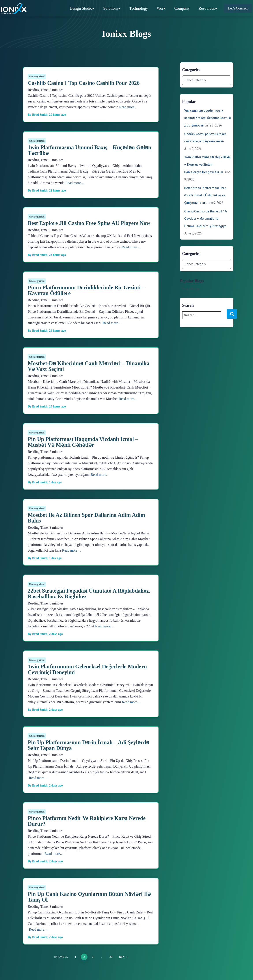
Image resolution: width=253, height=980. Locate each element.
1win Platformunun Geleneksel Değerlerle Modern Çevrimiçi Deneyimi (87, 669)
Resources (209, 8)
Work (162, 8)
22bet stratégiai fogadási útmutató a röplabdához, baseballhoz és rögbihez (89, 594)
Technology (139, 8)
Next (123, 957)
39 (111, 957)
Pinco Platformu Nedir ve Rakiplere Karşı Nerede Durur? (87, 821)
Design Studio (83, 8)
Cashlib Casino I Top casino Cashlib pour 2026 (84, 83)
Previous (62, 957)
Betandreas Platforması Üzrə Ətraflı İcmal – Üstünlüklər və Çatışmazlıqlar (205, 195)
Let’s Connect (239, 8)
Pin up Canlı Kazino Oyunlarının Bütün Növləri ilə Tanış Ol (89, 897)
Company (183, 8)
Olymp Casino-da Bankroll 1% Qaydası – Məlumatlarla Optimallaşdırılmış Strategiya (206, 219)
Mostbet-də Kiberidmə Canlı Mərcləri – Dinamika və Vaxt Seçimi (89, 366)
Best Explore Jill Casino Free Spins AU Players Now (89, 223)
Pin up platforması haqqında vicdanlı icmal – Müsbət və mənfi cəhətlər (83, 442)
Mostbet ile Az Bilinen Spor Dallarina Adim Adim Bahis (86, 518)
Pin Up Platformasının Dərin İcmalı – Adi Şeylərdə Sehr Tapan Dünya (88, 745)
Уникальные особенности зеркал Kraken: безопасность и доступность (207, 118)
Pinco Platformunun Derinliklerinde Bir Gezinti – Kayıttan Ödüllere (86, 290)
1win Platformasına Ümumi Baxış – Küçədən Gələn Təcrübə (89, 150)
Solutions (113, 8)
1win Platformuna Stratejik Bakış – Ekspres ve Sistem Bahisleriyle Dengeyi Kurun (207, 165)
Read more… (129, 107)
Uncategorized (37, 76)
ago (57, 115)
